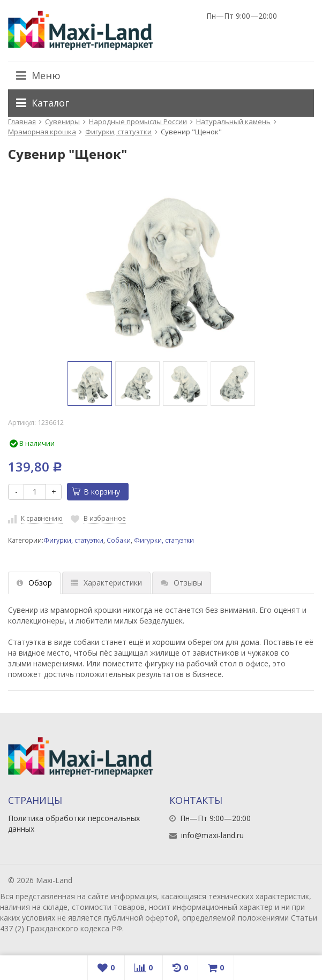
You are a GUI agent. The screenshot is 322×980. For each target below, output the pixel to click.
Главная (22, 121)
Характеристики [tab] (106, 583)
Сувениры (62, 121)
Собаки (119, 540)
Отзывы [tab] (182, 583)
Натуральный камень (233, 121)
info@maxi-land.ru (212, 835)
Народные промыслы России (138, 121)
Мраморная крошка (42, 132)
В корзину (96, 492)
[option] (90, 383)
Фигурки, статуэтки (118, 132)
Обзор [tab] (34, 583)
